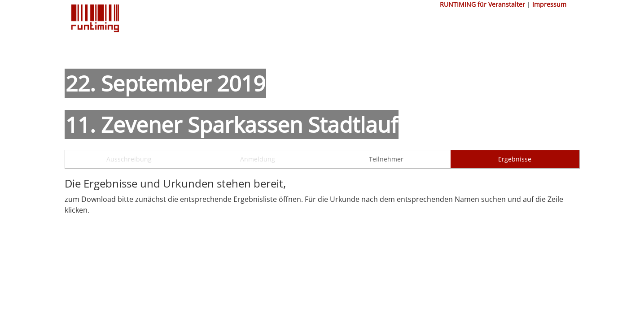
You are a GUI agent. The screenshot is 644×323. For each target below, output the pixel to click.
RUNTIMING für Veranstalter (482, 4)
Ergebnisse (515, 159)
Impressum (549, 4)
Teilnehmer (386, 159)
